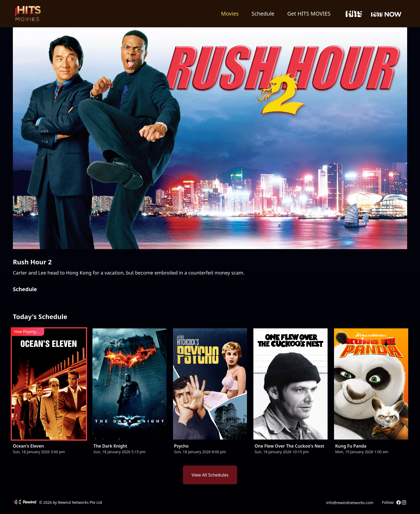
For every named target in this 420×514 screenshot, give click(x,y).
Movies (230, 14)
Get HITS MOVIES (309, 14)
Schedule (263, 14)
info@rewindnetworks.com (350, 503)
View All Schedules (210, 475)
